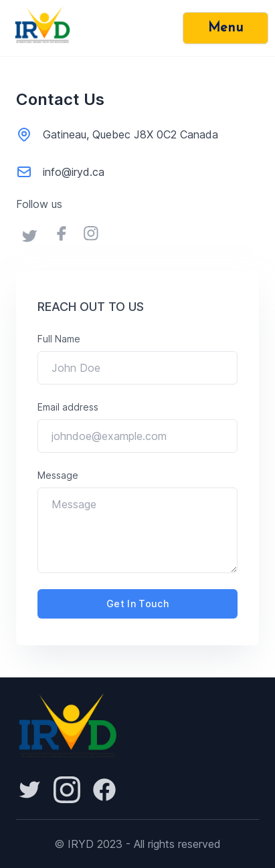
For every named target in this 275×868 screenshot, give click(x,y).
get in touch (137, 604)
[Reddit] (29, 790)
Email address (68, 407)
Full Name (59, 339)
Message (58, 475)
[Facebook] (104, 790)
